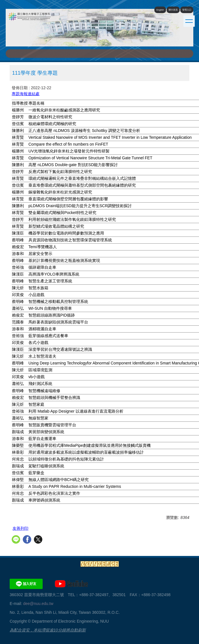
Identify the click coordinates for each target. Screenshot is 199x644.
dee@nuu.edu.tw (38, 604)
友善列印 (20, 528)
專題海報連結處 (26, 94)
